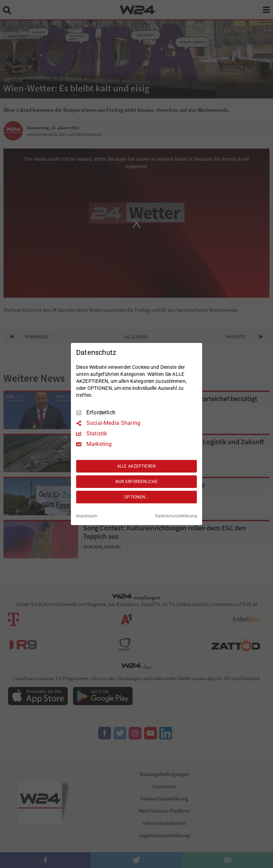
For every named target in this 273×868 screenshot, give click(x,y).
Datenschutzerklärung (176, 516)
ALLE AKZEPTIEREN (136, 466)
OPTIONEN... (136, 497)
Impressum (87, 516)
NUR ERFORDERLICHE (136, 482)
